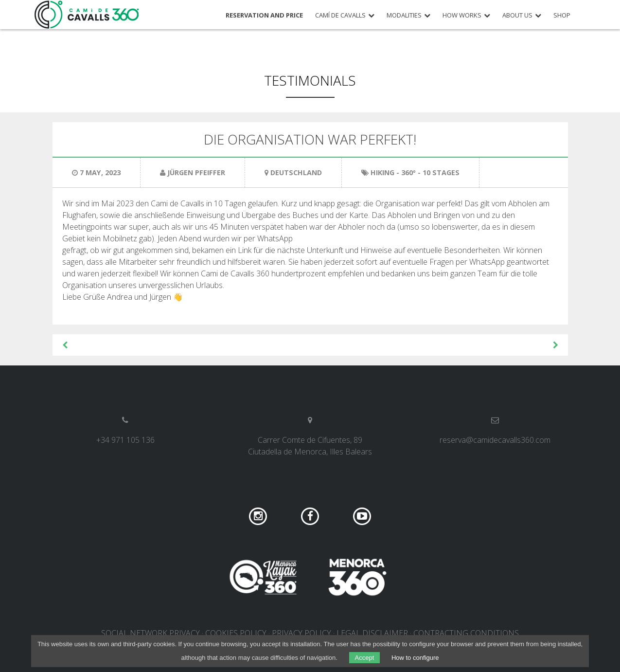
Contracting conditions (466, 633)
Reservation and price (264, 15)
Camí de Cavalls (340, 15)
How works (462, 15)
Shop (562, 15)
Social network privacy (151, 633)
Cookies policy (236, 633)
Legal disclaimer (372, 633)
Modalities (404, 15)
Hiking (382, 173)
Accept (365, 658)
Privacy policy (301, 633)
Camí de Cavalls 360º (87, 15)
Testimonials (310, 80)
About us (517, 15)
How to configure (415, 658)
